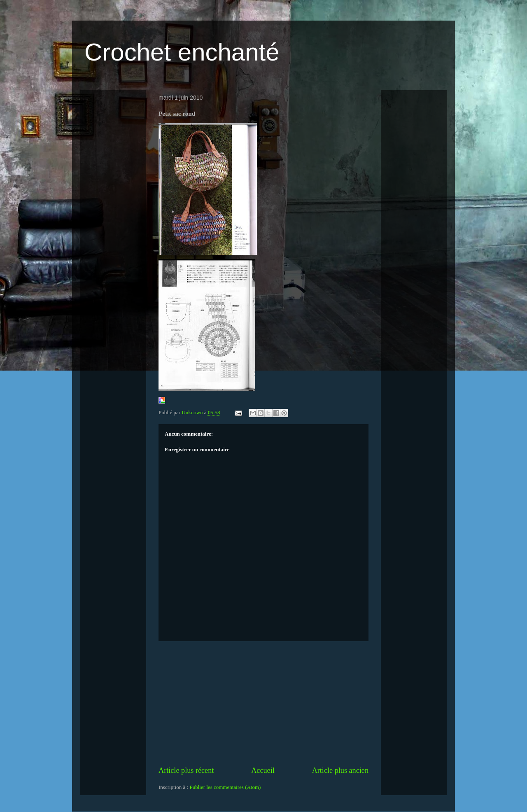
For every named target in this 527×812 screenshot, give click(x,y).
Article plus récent (186, 770)
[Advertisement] (263, 703)
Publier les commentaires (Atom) (225, 787)
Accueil (263, 770)
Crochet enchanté (182, 52)
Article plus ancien (340, 770)
